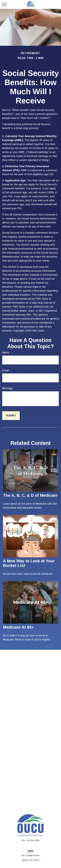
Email (6, 370)
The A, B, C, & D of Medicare (30, 495)
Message (7, 388)
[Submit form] (11, 416)
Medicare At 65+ (18, 627)
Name (6, 352)
